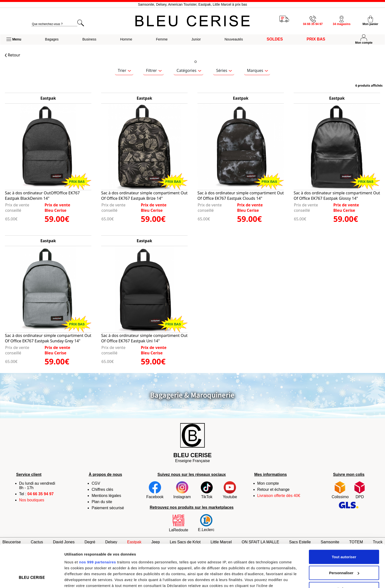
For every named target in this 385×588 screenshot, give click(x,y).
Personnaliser (344, 535)
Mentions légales (106, 496)
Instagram (182, 490)
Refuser (344, 551)
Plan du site (102, 502)
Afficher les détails (81, 578)
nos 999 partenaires (97, 524)
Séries (224, 70)
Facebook (155, 490)
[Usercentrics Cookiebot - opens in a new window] (32, 578)
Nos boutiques (32, 500)
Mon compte (268, 483)
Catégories (189, 70)
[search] (54, 24)
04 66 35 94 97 (41, 494)
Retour (13, 55)
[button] (14, 40)
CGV (96, 483)
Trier (124, 70)
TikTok (207, 490)
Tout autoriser (344, 519)
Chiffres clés (102, 489)
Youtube (230, 490)
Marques (258, 70)
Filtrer (154, 70)
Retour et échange (274, 489)
